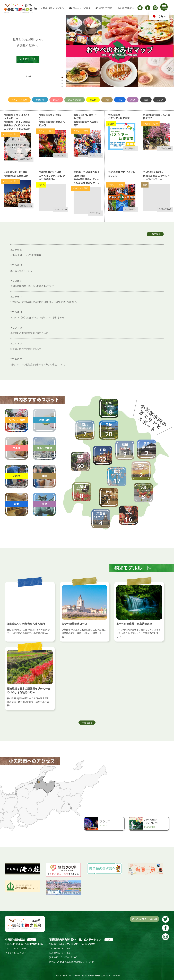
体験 (107, 100)
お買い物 (40, 100)
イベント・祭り (19, 100)
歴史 (133, 100)
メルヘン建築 (75, 100)
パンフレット (60, 8)
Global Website (126, 8)
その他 (93, 100)
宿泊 (120, 100)
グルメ (56, 100)
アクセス (43, 8)
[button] (62, 77)
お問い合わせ (105, 8)
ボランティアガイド (83, 8)
